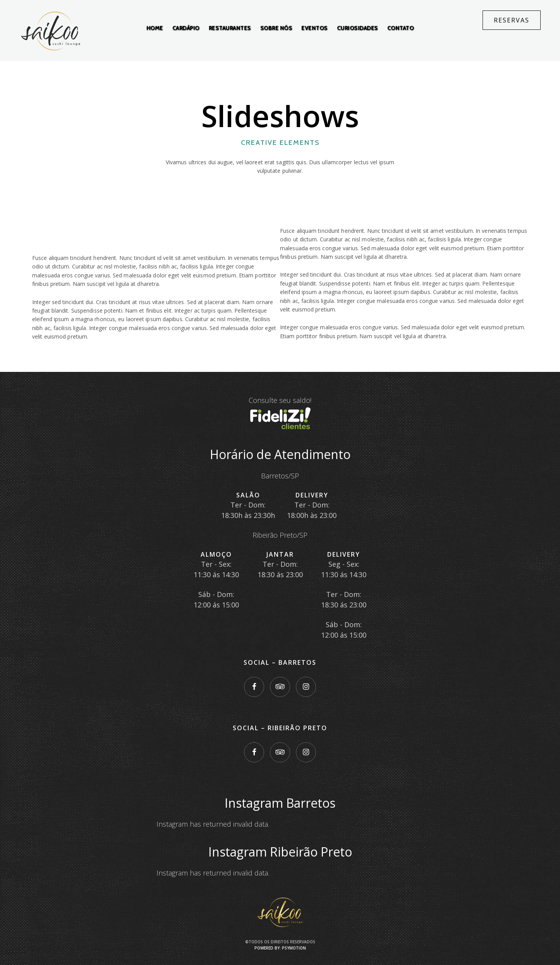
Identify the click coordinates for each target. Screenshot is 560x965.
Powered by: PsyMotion (280, 948)
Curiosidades (357, 28)
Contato (401, 28)
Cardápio (186, 28)
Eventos (314, 28)
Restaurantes (230, 28)
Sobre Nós (276, 28)
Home (155, 28)
